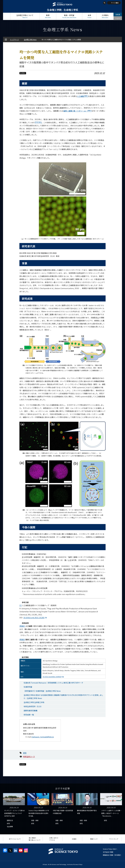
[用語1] (22, 626)
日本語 (118, 14)
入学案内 (105, 16)
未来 (89, 16)
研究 (25, 753)
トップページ (7, 16)
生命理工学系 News (30, 40)
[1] (21, 605)
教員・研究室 (69, 16)
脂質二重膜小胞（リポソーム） (78, 111)
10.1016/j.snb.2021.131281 (35, 618)
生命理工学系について (25, 16)
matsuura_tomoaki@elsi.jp (43, 737)
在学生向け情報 (108, 852)
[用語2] (22, 640)
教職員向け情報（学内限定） (112, 855)
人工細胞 (83, 96)
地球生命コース (29, 757)
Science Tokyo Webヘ (110, 849)
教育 (48, 16)
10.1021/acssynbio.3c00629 (53, 677)
